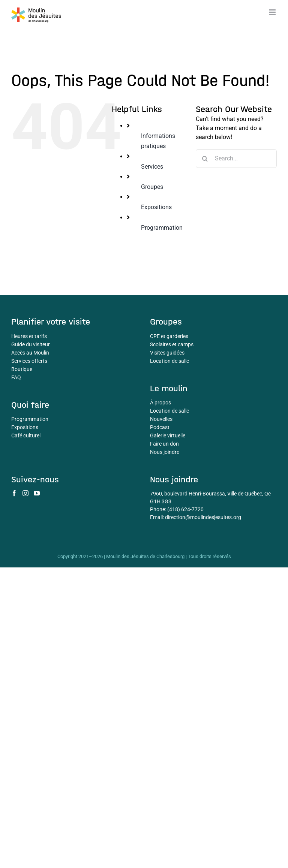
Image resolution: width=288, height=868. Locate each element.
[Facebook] (14, 493)
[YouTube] (37, 493)
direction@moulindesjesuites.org (203, 517)
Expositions (156, 207)
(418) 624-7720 (185, 509)
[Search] (205, 159)
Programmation (162, 228)
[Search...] (236, 159)
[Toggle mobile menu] (273, 12)
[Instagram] (25, 493)
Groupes (152, 187)
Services (152, 167)
